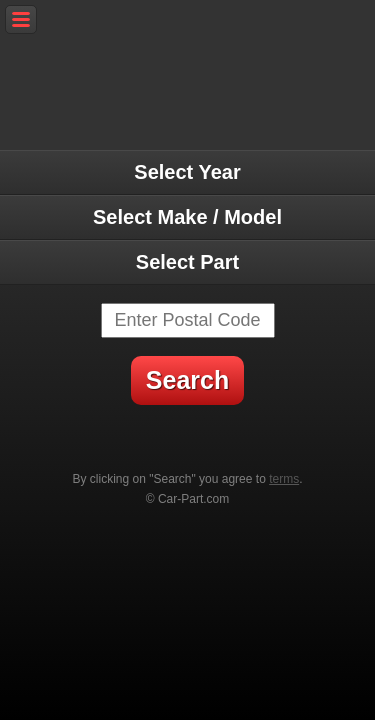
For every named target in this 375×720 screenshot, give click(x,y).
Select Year (187, 172)
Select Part (187, 262)
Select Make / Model (187, 217)
